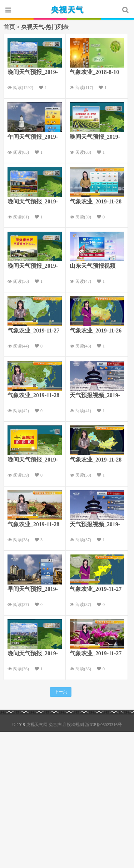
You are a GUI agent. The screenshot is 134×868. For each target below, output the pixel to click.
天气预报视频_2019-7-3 (95, 525)
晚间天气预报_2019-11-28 (95, 138)
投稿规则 (75, 725)
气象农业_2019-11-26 (96, 331)
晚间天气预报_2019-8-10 (33, 267)
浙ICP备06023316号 (103, 725)
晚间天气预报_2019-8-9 (33, 202)
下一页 (61, 692)
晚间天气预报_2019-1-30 (33, 460)
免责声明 (57, 725)
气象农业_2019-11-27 (34, 331)
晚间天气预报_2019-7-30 (33, 73)
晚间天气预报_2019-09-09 (33, 654)
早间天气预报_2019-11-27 (33, 590)
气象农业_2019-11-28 (96, 201)
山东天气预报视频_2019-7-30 (93, 267)
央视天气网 (67, 10)
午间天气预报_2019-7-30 (33, 138)
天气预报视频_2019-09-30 (95, 396)
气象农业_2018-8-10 (95, 72)
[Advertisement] (67, 799)
